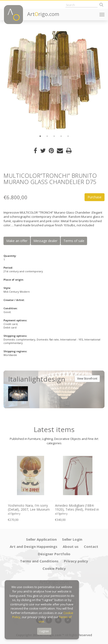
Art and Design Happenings (34, 546)
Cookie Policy (54, 568)
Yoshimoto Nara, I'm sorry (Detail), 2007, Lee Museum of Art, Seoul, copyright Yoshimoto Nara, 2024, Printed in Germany (29, 508)
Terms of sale (74, 241)
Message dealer (45, 241)
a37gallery (14, 514)
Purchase (95, 197)
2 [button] (47, 136)
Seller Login (72, 539)
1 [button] (40, 136)
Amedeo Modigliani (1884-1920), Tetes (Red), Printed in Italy (77, 508)
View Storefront (87, 379)
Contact (91, 546)
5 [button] (68, 136)
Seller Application (41, 539)
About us (71, 546)
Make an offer (17, 241)
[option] (54, 80)
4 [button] (61, 136)
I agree (44, 631)
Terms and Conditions (39, 561)
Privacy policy (76, 561)
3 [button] (54, 136)
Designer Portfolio (54, 554)
